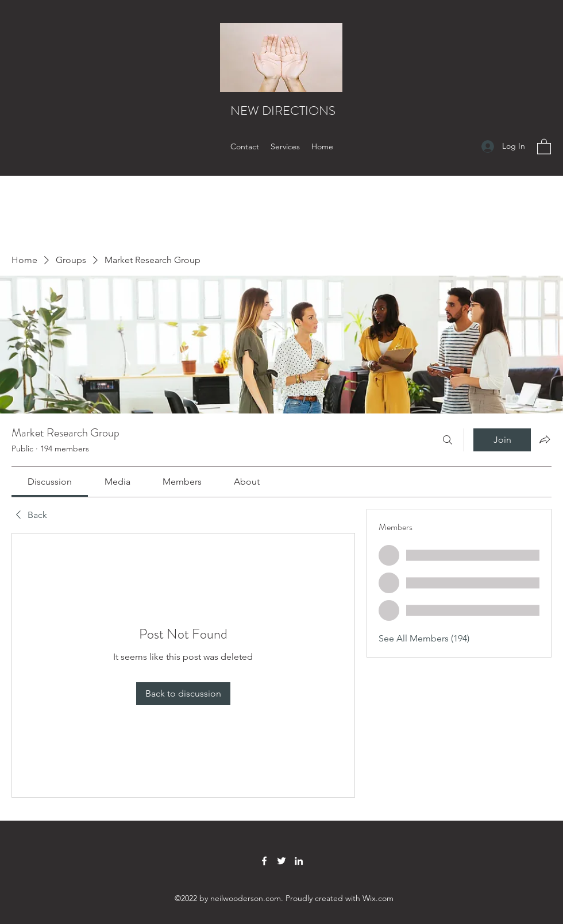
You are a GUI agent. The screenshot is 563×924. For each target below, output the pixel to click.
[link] (50, 482)
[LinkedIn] (299, 861)
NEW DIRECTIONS (283, 111)
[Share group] (545, 439)
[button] (544, 146)
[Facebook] (264, 861)
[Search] (448, 440)
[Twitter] (281, 861)
